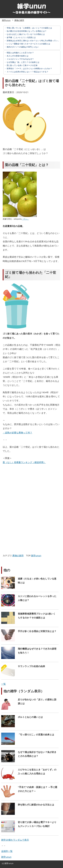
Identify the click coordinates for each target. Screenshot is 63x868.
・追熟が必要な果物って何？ (17, 432)
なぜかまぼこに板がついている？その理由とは (25, 34)
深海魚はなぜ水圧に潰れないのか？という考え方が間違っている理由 (35, 41)
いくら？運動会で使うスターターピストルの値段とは (28, 44)
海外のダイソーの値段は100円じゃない (23, 47)
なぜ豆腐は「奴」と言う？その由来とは (23, 62)
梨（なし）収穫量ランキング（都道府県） (24, 462)
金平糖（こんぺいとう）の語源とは (21, 37)
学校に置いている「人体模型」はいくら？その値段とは (29, 28)
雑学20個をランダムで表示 (15, 840)
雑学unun (6, 20)
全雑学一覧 (7, 851)
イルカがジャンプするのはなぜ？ (20, 59)
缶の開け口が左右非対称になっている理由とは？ (26, 31)
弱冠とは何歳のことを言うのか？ (20, 53)
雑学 (6, 863)
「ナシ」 (25, 219)
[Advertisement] (27, 489)
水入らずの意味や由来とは (17, 56)
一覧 (3, 684)
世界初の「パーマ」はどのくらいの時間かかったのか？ (29, 69)
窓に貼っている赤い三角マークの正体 (22, 65)
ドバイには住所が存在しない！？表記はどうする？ (27, 72)
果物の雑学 (19, 20)
